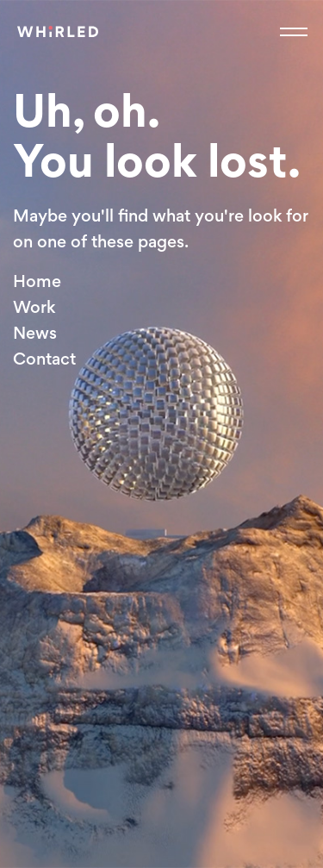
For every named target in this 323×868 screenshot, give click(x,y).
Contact (44, 359)
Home (37, 281)
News (35, 333)
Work (34, 307)
